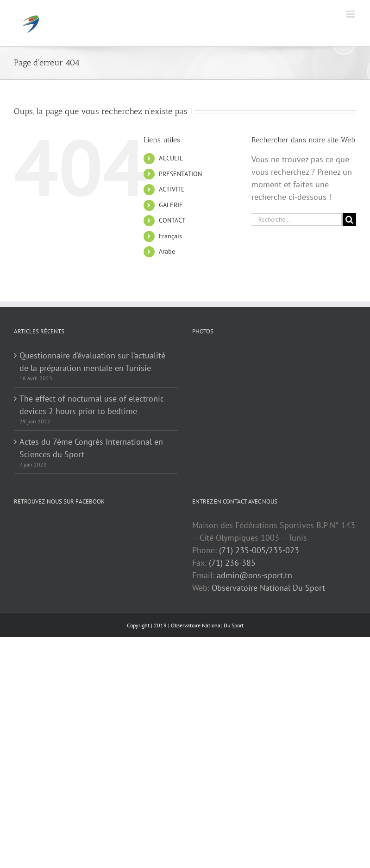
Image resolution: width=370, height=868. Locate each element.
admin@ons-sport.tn (254, 575)
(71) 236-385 (232, 563)
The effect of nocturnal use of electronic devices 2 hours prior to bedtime (92, 405)
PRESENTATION (180, 174)
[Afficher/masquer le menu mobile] (351, 14)
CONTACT (172, 220)
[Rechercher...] (297, 220)
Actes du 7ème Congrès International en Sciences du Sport (91, 448)
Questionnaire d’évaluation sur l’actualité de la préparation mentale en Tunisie (92, 362)
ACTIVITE (172, 189)
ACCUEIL (171, 158)
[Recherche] (349, 220)
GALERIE (171, 205)
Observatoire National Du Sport (268, 588)
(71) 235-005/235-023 (259, 550)
